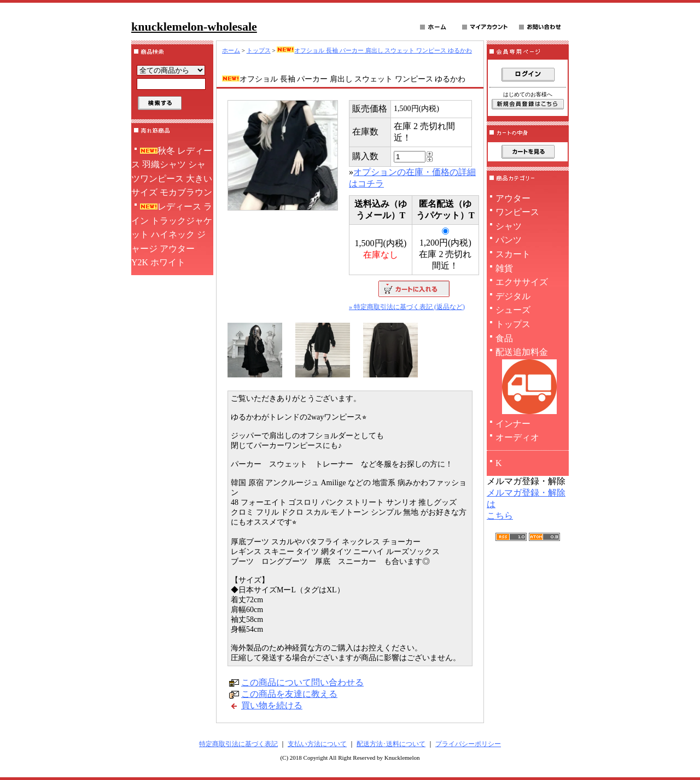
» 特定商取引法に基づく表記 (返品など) (407, 307)
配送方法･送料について (391, 744)
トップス (259, 50)
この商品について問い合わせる (302, 682)
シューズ (513, 310)
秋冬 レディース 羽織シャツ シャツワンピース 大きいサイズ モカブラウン (172, 172)
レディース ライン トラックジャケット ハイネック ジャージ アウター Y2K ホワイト (172, 234)
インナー (513, 424)
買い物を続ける (272, 705)
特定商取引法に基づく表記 (238, 744)
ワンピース (517, 212)
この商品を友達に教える (289, 694)
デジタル (513, 296)
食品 (504, 338)
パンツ (509, 240)
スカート (513, 254)
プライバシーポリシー (468, 744)
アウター (513, 198)
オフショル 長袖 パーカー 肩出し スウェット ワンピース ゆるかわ (374, 50)
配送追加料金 (528, 382)
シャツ (509, 226)
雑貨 (504, 268)
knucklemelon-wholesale (194, 27)
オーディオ (517, 437)
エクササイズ (522, 282)
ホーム (231, 50)
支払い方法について (317, 744)
